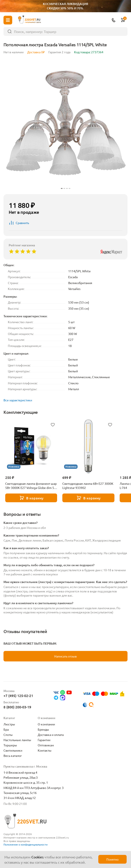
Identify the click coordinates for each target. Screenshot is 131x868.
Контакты (45, 750)
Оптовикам (46, 745)
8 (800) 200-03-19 (17, 707)
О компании (46, 724)
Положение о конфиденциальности (26, 844)
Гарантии (44, 740)
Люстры (9, 724)
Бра (6, 729)
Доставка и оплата (51, 735)
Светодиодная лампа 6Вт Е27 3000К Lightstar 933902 (88, 486)
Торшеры (10, 745)
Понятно (112, 859)
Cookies (37, 857)
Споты (8, 735)
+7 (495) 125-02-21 (18, 695)
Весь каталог (13, 756)
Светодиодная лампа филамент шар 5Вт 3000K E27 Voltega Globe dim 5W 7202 (31, 486)
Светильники (13, 750)
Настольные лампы (17, 740)
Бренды (43, 729)
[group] (65, 125)
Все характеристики (18, 400)
